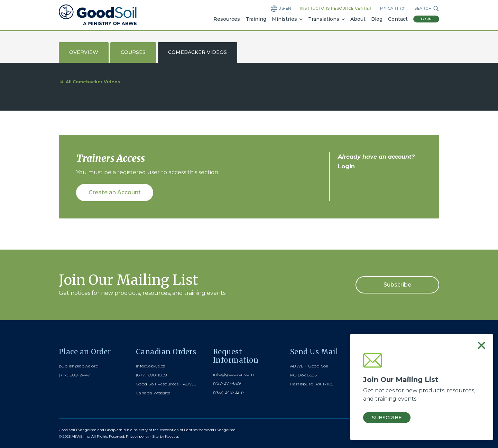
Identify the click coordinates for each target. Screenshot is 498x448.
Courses (133, 52)
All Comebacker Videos (89, 82)
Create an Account (115, 192)
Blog (377, 19)
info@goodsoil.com (233, 374)
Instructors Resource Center (336, 8)
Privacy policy (137, 436)
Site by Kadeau (165, 436)
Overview (84, 52)
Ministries (284, 19)
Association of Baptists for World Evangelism (198, 430)
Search (427, 9)
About (358, 19)
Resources (227, 19)
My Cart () (393, 8)
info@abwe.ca (151, 366)
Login (426, 19)
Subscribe (397, 285)
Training (256, 19)
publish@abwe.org (79, 366)
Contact (398, 19)
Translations (324, 19)
